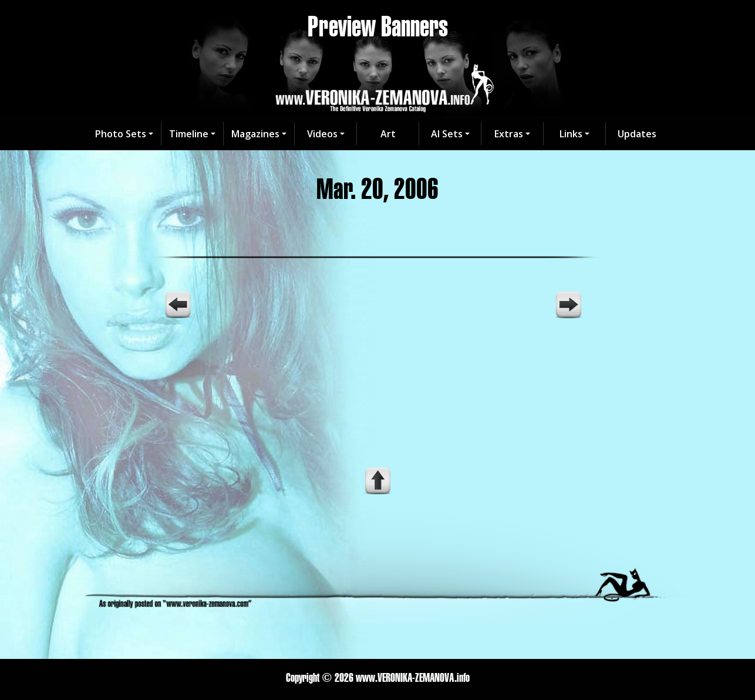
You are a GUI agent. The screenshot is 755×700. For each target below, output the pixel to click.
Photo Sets (121, 134)
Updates (637, 134)
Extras (509, 134)
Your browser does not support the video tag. (377, 371)
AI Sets (447, 134)
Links (571, 134)
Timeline (189, 134)
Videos (322, 134)
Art (388, 134)
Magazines (255, 134)
